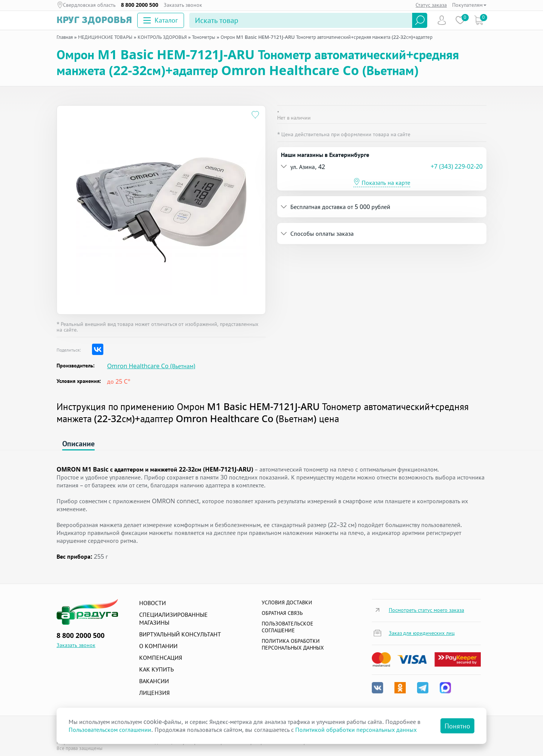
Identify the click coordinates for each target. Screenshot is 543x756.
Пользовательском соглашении (110, 730)
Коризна (479, 20)
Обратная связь (282, 613)
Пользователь (442, 20)
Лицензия (154, 693)
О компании (158, 646)
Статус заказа (431, 5)
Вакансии (154, 681)
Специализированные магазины (173, 618)
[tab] (382, 167)
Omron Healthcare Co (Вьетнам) (151, 366)
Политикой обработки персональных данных (356, 730)
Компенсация (161, 658)
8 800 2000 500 (140, 5)
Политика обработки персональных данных (293, 644)
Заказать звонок (183, 5)
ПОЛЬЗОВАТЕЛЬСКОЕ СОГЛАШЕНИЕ (288, 627)
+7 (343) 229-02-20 (457, 166)
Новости (153, 603)
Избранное (460, 20)
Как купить (156, 669)
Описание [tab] (78, 443)
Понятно (457, 726)
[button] (356, 167)
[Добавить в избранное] (255, 116)
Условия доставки (287, 602)
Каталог (161, 20)
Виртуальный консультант (180, 634)
